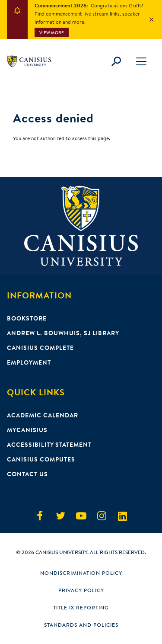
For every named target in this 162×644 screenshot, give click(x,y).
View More (52, 33)
